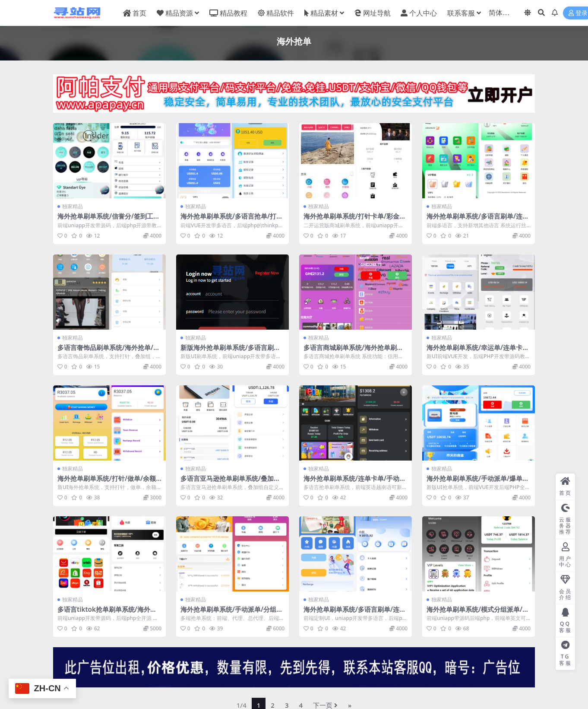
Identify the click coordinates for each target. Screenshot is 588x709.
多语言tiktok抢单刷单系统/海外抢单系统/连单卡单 (107, 613)
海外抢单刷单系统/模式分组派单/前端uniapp (478, 613)
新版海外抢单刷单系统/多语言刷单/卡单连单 (232, 351)
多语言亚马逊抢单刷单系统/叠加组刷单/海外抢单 (230, 482)
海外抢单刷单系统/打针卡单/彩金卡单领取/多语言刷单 (355, 220)
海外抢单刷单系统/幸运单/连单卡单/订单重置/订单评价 (474, 351)
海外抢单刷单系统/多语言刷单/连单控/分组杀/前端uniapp (355, 613)
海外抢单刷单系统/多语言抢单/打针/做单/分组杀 (228, 220)
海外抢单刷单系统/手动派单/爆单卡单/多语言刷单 (478, 482)
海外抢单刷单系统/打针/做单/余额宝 (107, 482)
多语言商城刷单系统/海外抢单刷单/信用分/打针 (355, 351)
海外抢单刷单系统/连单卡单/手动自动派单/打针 (355, 482)
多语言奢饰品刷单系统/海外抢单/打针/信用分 (109, 351)
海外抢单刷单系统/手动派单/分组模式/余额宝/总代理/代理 (232, 613)
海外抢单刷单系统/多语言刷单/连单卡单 (478, 220)
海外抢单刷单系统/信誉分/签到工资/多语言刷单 (105, 220)
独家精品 (73, 206)
